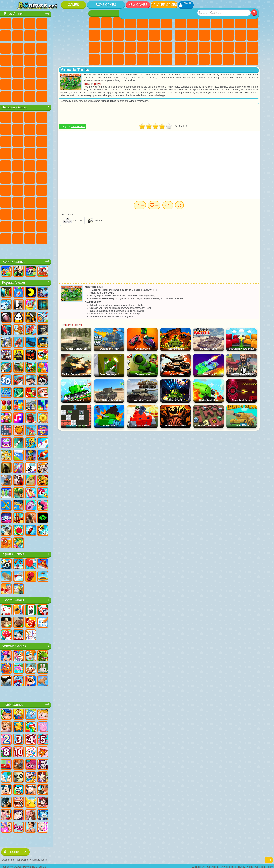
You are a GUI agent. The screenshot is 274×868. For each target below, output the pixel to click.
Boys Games (106, 5)
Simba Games (20, 214)
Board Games (51, 599)
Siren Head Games (68, 177)
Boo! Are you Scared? (56, 238)
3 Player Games (216, 59)
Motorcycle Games (56, 35)
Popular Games (51, 282)
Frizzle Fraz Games (20, 165)
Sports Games (192, 35)
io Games (216, 35)
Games (73, 5)
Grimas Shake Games (20, 226)
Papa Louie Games (166, 35)
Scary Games (228, 35)
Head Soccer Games (44, 84)
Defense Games (252, 59)
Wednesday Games (44, 214)
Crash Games (44, 35)
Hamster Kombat (32, 226)
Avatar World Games (80, 202)
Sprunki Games (68, 226)
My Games (171, 208)
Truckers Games (80, 84)
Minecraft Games (20, 35)
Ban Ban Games (56, 214)
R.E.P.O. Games (68, 238)
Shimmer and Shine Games (68, 165)
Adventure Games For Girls (166, 23)
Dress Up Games (130, 35)
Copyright (213, 865)
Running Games (44, 72)
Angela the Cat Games (106, 35)
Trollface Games (44, 129)
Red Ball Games (32, 129)
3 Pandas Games (68, 141)
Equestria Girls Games (106, 23)
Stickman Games (68, 35)
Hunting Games (68, 72)
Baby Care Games (106, 59)
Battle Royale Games (80, 23)
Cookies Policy (264, 865)
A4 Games (44, 189)
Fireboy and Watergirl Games (118, 23)
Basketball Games (241, 59)
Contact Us (198, 865)
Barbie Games (130, 23)
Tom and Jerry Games (20, 177)
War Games (68, 84)
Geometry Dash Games (180, 35)
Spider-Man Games (80, 153)
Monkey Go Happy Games (80, 165)
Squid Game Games (32, 189)
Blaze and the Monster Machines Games (20, 153)
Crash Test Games (44, 96)
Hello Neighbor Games (32, 202)
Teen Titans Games (32, 177)
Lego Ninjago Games (68, 116)
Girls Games (192, 23)
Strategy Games (44, 23)
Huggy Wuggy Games (80, 189)
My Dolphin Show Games (56, 141)
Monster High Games (155, 23)
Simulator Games (204, 23)
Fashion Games (94, 59)
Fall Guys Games (56, 177)
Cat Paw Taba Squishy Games (166, 59)
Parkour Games (20, 84)
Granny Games (68, 189)
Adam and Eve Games (44, 165)
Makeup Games (155, 47)
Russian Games (192, 47)
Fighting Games (20, 47)
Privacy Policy (245, 865)
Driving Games (56, 84)
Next (193, 208)
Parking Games (20, 23)
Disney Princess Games (166, 47)
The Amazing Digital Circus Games (44, 226)
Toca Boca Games (68, 202)
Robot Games (56, 47)
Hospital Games (118, 47)
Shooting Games (56, 72)
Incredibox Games (80, 226)
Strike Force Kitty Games (56, 153)
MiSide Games (44, 238)
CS (20, 96)
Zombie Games (68, 23)
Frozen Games (118, 35)
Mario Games (68, 153)
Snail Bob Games (20, 129)
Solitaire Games (180, 47)
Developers (227, 865)
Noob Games (20, 202)
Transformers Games (56, 226)
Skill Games (241, 23)
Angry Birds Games (32, 141)
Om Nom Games (44, 141)
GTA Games (56, 59)
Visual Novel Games (106, 47)
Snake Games (192, 59)
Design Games (118, 59)
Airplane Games (32, 84)
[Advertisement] (174, 117)
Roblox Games (51, 261)
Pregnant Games (94, 47)
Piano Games (143, 59)
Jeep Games (80, 72)
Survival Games (20, 59)
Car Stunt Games (180, 59)
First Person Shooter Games (32, 72)
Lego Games (80, 129)
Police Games (68, 47)
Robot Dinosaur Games (80, 47)
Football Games (32, 23)
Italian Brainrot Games (80, 238)
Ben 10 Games (32, 165)
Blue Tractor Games (44, 177)
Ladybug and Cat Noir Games (56, 129)
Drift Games (80, 59)
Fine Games (228, 47)
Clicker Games (252, 35)
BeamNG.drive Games (56, 96)
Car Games (32, 35)
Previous (146, 208)
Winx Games (155, 59)
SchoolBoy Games (44, 202)
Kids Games (216, 23)
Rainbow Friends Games (56, 202)
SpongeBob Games (32, 116)
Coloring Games (94, 35)
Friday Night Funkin (68, 214)
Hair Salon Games (143, 35)
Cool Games (228, 59)
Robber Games (32, 59)
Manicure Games (130, 47)
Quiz (143, 23)
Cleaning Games (130, 59)
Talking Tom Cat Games (56, 116)
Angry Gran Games (68, 129)
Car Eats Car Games (44, 59)
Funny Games (204, 35)
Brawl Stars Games (20, 189)
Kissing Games (155, 35)
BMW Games (32, 96)
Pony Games (94, 23)
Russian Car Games (68, 59)
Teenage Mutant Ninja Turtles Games (56, 165)
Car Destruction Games (68, 96)
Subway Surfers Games (20, 141)
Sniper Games (44, 47)
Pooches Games (44, 153)
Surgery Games (143, 47)
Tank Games (56, 23)
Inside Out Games (32, 214)
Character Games (51, 106)
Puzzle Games (204, 59)
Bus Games (20, 72)
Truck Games (80, 35)
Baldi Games (56, 189)
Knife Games (204, 47)
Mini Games (241, 47)
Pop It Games (216, 47)
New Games (138, 5)
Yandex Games (252, 23)
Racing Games (32, 47)
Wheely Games (20, 116)
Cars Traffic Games (80, 96)
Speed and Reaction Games (252, 47)
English (15, 850)
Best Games (217, 13)
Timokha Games (20, 238)
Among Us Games (80, 177)
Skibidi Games (80, 214)
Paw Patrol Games (44, 116)
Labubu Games (20, 250)
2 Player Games (164, 5)
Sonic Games (32, 153)
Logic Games (241, 35)
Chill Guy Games (32, 238)
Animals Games (51, 645)
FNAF (80, 116)
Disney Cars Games (80, 141)
